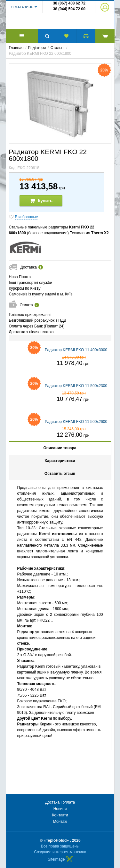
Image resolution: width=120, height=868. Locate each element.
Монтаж (60, 822)
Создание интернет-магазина (60, 852)
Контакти (60, 815)
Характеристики (60, 465)
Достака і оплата (60, 802)
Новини (60, 809)
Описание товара (60, 452)
